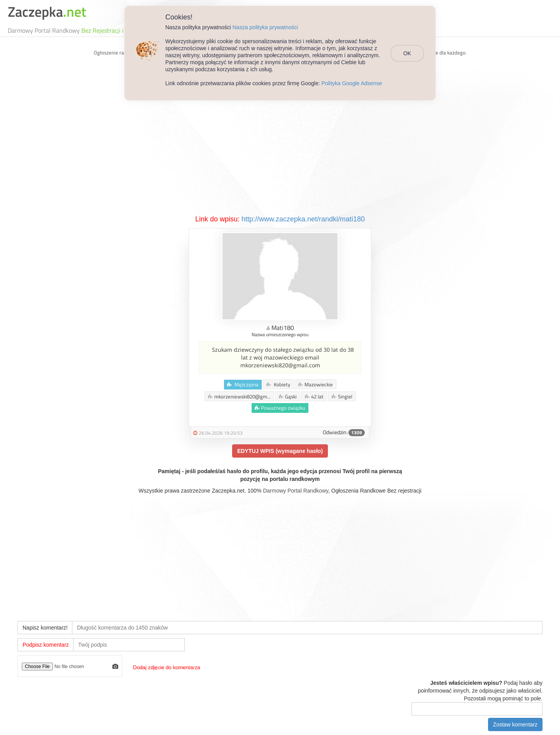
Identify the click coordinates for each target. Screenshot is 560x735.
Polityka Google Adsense (352, 83)
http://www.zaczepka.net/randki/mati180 (303, 219)
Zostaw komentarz (515, 724)
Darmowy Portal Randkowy (296, 491)
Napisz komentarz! (45, 628)
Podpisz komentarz (46, 645)
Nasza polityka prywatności (265, 27)
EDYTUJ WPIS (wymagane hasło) (280, 451)
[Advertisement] (280, 156)
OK (407, 53)
